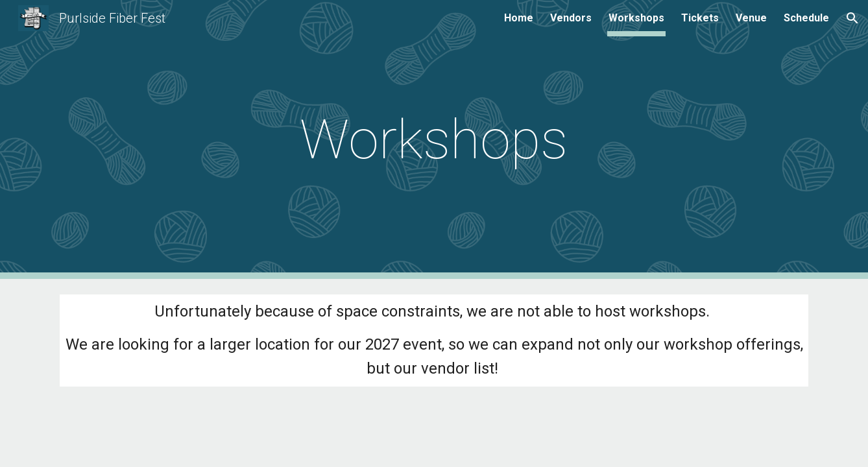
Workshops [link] (636, 18)
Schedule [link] (806, 18)
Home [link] (519, 18)
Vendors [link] (571, 18)
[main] (434, 140)
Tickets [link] (700, 18)
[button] (852, 18)
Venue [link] (751, 18)
